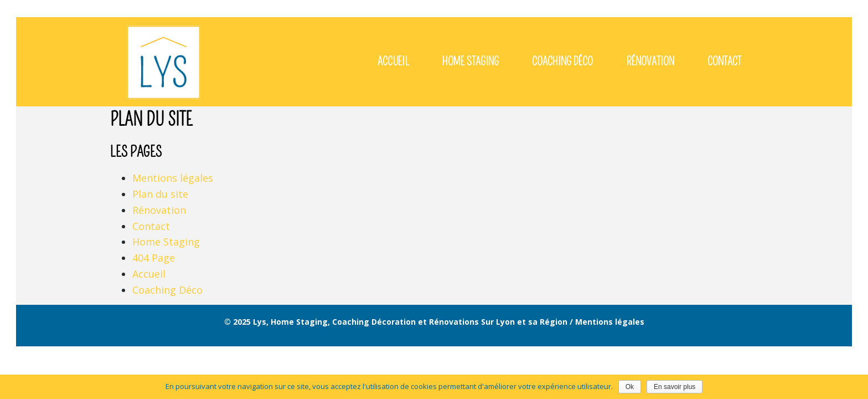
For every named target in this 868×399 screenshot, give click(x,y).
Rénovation (159, 210)
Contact (151, 226)
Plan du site (160, 194)
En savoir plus (675, 387)
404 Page (154, 258)
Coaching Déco (167, 290)
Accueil (149, 274)
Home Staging (166, 242)
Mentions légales (173, 178)
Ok (630, 387)
